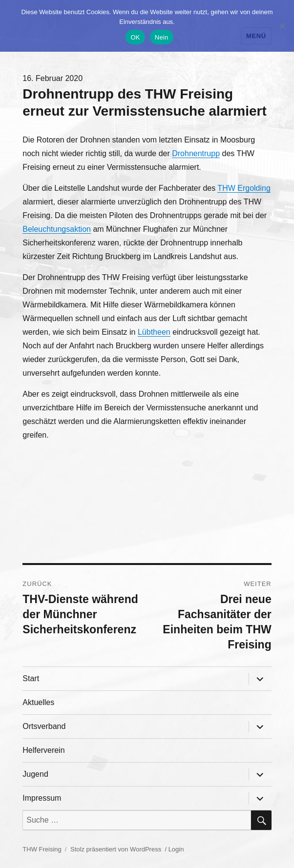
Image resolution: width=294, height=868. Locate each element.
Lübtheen (154, 332)
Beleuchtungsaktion (57, 229)
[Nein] (282, 26)
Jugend (35, 774)
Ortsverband (44, 726)
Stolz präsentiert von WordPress (116, 849)
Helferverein (43, 750)
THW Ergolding (244, 188)
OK (135, 37)
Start (31, 678)
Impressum (42, 798)
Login (176, 849)
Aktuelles (38, 702)
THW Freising (42, 849)
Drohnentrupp (196, 153)
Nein (162, 37)
